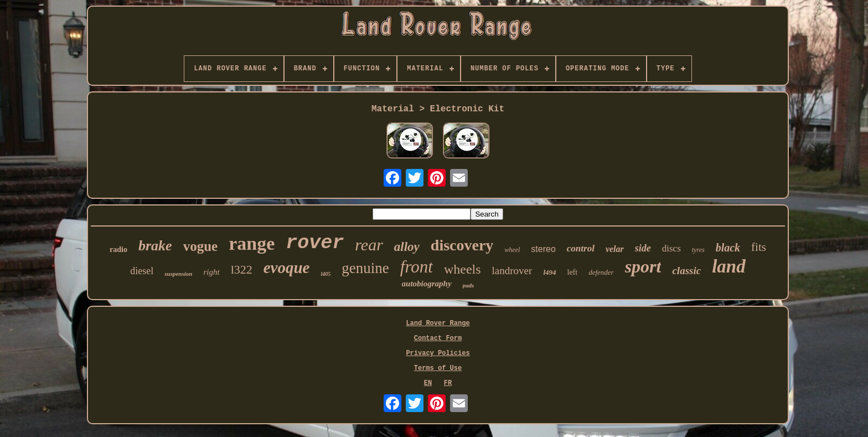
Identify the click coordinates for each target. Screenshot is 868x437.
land (729, 266)
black (728, 248)
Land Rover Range (438, 323)
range (252, 243)
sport (643, 266)
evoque (287, 268)
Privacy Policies (438, 353)
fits (759, 247)
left (573, 272)
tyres (698, 250)
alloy (407, 247)
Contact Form (438, 338)
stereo (543, 249)
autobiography (427, 284)
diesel (142, 271)
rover (315, 243)
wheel (512, 250)
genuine (365, 268)
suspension (178, 274)
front (417, 267)
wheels (463, 269)
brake (155, 246)
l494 (549, 272)
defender (601, 272)
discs (671, 248)
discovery (462, 245)
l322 (242, 269)
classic (686, 271)
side (643, 248)
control (581, 248)
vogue (201, 246)
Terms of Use (438, 368)
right (211, 272)
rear (369, 245)
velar (615, 249)
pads (469, 285)
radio (118, 250)
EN (428, 383)
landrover (512, 271)
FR (448, 383)
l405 (326, 274)
